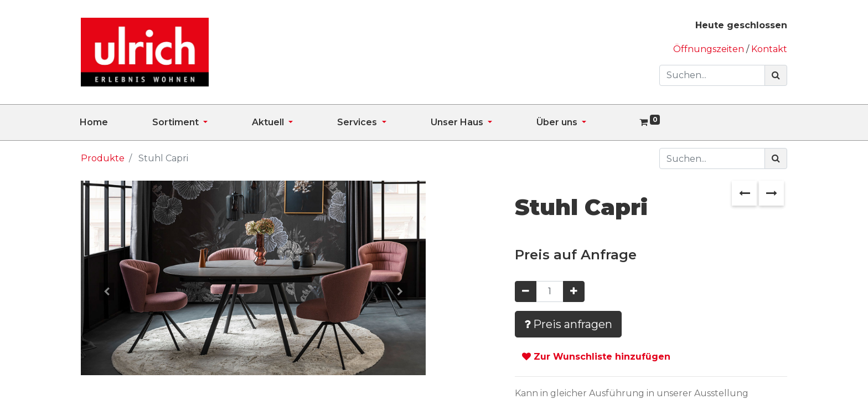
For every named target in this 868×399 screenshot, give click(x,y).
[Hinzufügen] (574, 291)
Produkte (103, 158)
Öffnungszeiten (710, 49)
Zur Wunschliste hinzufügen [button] (596, 357)
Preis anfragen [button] (568, 324)
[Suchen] (776, 75)
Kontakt (769, 49)
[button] (107, 291)
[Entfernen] (526, 291)
